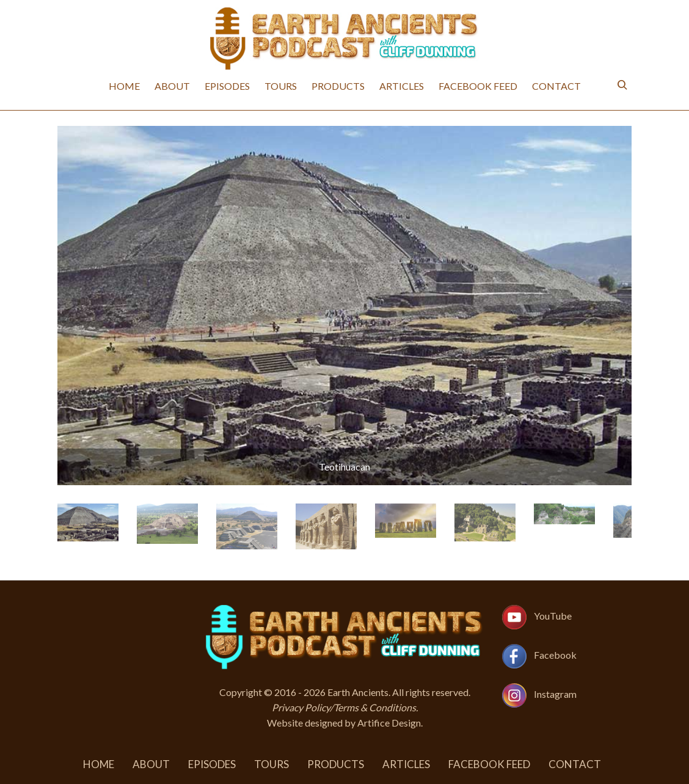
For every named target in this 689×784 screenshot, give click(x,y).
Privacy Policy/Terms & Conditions (344, 707)
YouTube (553, 616)
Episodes (227, 86)
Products (338, 86)
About (172, 86)
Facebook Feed (478, 86)
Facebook (555, 655)
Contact (556, 86)
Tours (281, 86)
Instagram (555, 694)
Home (124, 86)
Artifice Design (389, 723)
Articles (402, 86)
